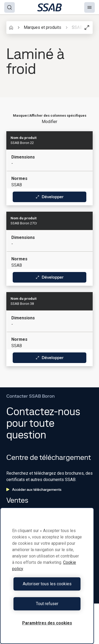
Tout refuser (47, 604)
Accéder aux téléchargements (34, 489)
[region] (47, 576)
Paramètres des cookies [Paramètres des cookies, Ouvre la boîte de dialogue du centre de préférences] (47, 623)
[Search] (10, 7)
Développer (49, 197)
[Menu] (89, 7)
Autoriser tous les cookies (47, 584)
